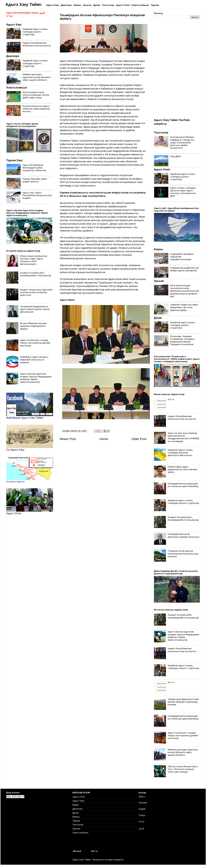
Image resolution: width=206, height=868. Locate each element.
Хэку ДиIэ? (176, 156)
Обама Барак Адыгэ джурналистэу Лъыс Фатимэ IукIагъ (182, 469)
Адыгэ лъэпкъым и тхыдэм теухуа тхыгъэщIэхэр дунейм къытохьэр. (35, 343)
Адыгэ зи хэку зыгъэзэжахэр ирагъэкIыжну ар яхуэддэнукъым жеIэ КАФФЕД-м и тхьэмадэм (184, 437)
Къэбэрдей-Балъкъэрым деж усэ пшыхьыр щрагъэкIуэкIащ (183, 485)
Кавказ (76, 817)
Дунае (76, 813)
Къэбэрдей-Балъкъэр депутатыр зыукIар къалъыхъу (184, 535)
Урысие (76, 829)
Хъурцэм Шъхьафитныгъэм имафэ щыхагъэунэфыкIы (185, 269)
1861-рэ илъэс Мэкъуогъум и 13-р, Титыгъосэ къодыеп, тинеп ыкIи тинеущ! (183, 769)
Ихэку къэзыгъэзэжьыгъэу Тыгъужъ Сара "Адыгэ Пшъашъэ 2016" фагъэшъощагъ (34, 260)
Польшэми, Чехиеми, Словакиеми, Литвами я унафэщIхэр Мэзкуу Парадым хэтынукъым (183, 340)
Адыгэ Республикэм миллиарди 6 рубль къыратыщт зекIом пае (34, 168)
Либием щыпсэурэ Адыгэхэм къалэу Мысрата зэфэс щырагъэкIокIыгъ (37, 77)
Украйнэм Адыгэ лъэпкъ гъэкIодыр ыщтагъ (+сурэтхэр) (35, 32)
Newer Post (68, 439)
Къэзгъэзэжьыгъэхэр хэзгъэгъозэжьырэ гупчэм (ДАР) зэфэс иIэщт (36, 95)
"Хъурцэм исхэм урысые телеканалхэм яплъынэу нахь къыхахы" (183, 554)
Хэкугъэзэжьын (80, 833)
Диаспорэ (77, 809)
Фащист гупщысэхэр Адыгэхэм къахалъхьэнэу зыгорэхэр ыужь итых (36, 292)
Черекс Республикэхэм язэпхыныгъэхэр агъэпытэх (37, 44)
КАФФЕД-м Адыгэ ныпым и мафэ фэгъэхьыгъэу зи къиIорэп (34, 360)
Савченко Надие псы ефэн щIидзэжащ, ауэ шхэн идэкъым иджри (184, 307)
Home (104, 439)
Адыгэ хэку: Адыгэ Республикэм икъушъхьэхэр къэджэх (37, 195)
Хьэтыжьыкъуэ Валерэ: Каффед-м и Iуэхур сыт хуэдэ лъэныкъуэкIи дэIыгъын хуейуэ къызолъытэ (182, 142)
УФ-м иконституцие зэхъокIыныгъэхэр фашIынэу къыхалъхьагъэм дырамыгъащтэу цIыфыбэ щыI (185, 291)
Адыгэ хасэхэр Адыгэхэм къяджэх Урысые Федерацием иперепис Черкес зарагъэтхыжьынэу (36, 378)
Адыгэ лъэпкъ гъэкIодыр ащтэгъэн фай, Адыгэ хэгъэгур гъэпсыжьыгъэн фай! (183, 192)
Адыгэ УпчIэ (79, 797)
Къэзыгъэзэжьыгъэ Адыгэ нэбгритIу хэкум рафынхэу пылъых (36, 109)
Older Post (139, 439)
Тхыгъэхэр (78, 825)
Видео (76, 805)
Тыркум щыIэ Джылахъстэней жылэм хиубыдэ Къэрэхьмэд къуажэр (183, 702)
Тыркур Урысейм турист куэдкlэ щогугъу (35, 180)
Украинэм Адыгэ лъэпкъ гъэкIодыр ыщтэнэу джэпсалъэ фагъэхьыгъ (180, 453)
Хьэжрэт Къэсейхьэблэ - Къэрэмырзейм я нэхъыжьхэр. (36, 274)
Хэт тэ (171, 399)
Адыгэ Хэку (78, 801)
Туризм (76, 821)
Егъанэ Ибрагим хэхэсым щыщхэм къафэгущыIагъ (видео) (33, 326)
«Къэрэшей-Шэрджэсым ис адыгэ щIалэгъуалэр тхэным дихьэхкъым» (35, 309)
